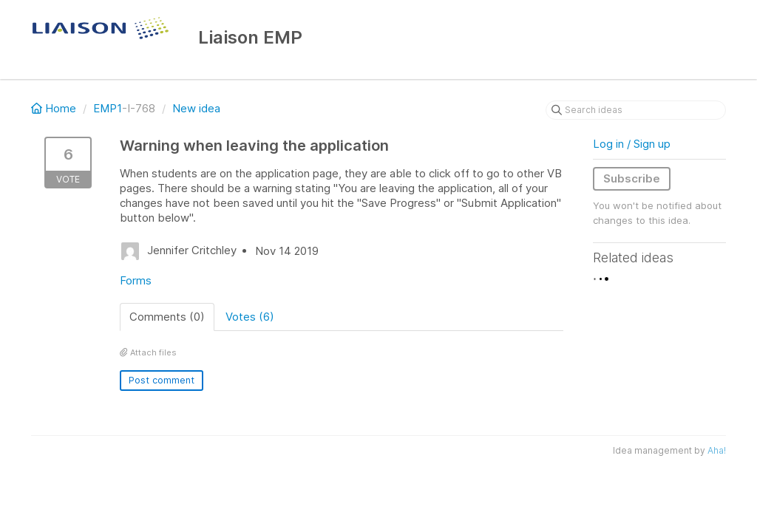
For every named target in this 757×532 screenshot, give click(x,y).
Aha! (717, 450)
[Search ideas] (636, 110)
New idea (196, 108)
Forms (136, 280)
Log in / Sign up (632, 144)
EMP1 (108, 108)
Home (55, 108)
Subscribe (632, 178)
